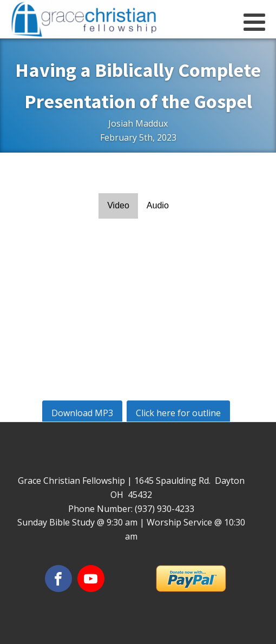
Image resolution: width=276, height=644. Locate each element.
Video (118, 205)
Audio (158, 205)
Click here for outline (178, 413)
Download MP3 (82, 413)
